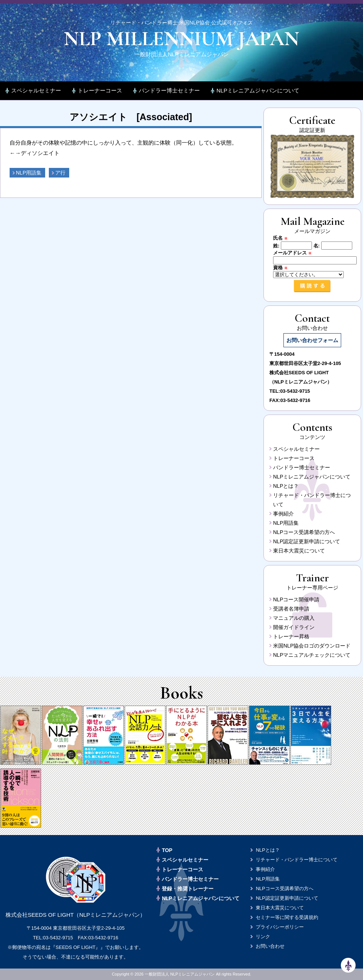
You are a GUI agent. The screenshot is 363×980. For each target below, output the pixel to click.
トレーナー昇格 (291, 636)
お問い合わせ (270, 946)
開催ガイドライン (294, 627)
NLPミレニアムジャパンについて (258, 90)
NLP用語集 (29, 173)
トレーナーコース (100, 90)
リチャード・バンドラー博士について (297, 860)
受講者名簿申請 (291, 609)
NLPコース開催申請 (296, 599)
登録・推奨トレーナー (188, 889)
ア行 (60, 173)
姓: (276, 245)
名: (317, 245)
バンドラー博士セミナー (169, 90)
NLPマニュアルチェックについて (312, 655)
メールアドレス (295, 253)
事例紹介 (283, 514)
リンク (263, 937)
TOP (167, 850)
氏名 (283, 238)
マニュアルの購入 (294, 618)
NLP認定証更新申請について (307, 541)
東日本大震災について (299, 551)
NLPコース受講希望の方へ (304, 532)
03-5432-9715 (295, 391)
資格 (283, 268)
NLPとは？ (286, 486)
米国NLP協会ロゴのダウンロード (312, 646)
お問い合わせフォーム (312, 340)
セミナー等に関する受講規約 (287, 917)
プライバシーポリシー (280, 927)
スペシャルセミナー (36, 90)
